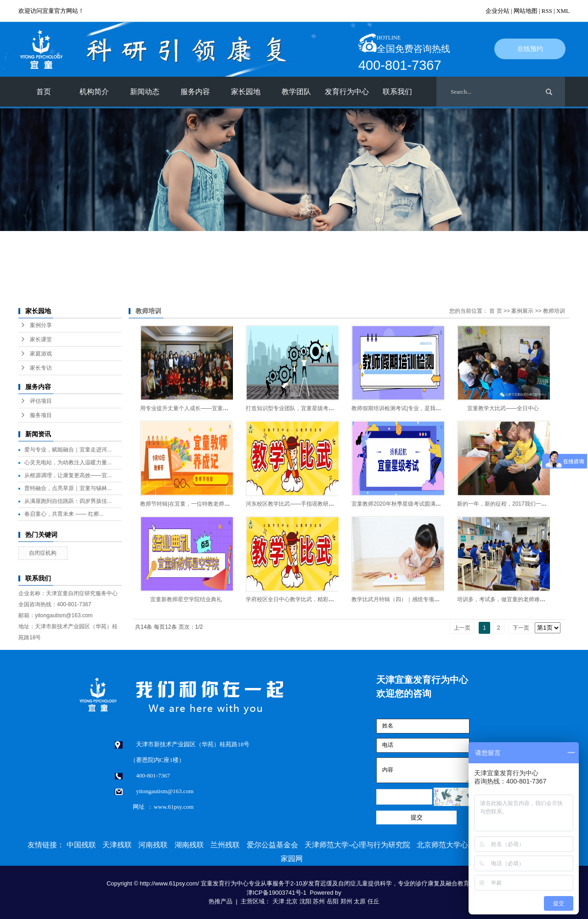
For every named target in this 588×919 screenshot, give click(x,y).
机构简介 (94, 92)
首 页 (495, 311)
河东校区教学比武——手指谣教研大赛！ (295, 504)
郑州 (346, 901)
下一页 (521, 628)
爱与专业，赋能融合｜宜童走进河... (68, 450)
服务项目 (41, 415)
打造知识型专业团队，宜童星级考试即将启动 (301, 408)
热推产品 (220, 901)
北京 (292, 901)
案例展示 (522, 311)
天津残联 (117, 845)
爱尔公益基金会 (272, 845)
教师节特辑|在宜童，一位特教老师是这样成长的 (199, 504)
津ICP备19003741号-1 (277, 893)
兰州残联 (225, 845)
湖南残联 (189, 845)
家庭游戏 (41, 354)
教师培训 (554, 311)
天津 (278, 901)
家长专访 (41, 368)
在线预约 (530, 49)
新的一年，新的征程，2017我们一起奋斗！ (510, 504)
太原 (360, 901)
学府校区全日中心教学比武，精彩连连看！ (298, 599)
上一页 (462, 628)
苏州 (319, 901)
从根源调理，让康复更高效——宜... (68, 475)
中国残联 (81, 845)
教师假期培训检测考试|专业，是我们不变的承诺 (410, 408)
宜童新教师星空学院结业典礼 (186, 599)
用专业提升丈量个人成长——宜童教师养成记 (195, 408)
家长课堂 (41, 339)
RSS (547, 11)
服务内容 (195, 92)
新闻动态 (145, 92)
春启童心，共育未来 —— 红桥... (64, 514)
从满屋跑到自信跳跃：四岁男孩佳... (68, 501)
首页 (44, 92)
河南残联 (153, 845)
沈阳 (305, 901)
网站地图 (526, 11)
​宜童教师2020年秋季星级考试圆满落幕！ (402, 504)
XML (563, 11)
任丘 (373, 901)
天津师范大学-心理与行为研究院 (357, 845)
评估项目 (41, 401)
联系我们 (397, 92)
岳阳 (333, 901)
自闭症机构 (43, 553)
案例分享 (41, 325)
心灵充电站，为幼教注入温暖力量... (68, 462)
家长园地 (246, 92)
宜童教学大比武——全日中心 (503, 408)
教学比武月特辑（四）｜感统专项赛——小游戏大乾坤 (418, 599)
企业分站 (498, 11)
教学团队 (296, 92)
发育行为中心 (347, 92)
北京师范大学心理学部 (453, 845)
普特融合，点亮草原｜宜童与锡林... (68, 488)
